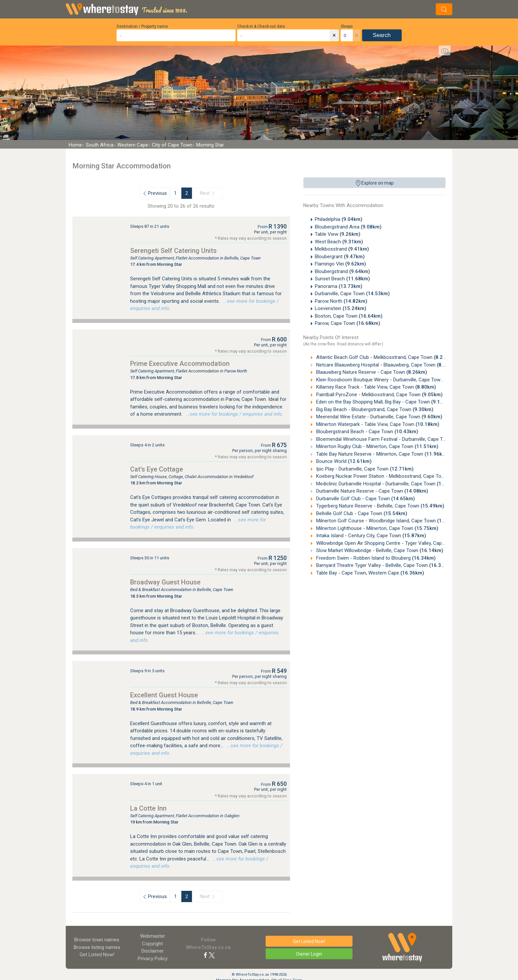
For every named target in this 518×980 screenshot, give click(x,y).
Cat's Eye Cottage (157, 469)
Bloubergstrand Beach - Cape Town (367, 432)
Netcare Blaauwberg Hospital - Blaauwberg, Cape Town (386, 365)
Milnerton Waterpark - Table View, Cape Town (377, 424)
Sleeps (347, 26)
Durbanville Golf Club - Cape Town (365, 499)
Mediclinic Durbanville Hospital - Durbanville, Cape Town (388, 484)
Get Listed (97, 955)
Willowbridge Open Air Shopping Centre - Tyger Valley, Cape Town (399, 543)
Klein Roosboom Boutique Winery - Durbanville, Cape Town (390, 380)
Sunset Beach (342, 279)
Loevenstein (341, 308)
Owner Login (309, 954)
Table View (338, 234)
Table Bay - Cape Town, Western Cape (370, 573)
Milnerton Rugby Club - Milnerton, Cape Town (377, 446)
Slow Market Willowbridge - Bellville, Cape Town (379, 550)
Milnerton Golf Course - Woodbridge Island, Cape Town (388, 521)
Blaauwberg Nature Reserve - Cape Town (371, 372)
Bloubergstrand (342, 271)
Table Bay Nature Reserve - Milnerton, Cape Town (382, 454)
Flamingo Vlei (340, 264)
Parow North (341, 301)
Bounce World (343, 461)
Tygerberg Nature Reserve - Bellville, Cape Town (380, 506)
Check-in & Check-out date (261, 26)
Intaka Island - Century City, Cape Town (370, 536)
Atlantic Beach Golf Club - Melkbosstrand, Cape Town (385, 357)
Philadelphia (339, 219)
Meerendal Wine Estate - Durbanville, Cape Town (379, 417)
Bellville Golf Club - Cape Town (361, 513)
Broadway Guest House (165, 582)
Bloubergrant (340, 257)
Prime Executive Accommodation (180, 364)
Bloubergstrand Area (348, 227)
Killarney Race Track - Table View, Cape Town (375, 387)
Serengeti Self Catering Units (173, 251)
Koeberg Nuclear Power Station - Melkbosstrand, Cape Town (394, 476)
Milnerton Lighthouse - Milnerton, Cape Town (377, 528)
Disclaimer (153, 951)
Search (382, 35)
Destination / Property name (142, 26)
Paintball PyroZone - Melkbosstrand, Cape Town (379, 395)
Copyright (152, 944)
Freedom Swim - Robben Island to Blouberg (375, 558)
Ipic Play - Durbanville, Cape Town (364, 469)
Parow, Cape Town (348, 323)
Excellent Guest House (164, 695)
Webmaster (153, 936)
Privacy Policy (153, 959)
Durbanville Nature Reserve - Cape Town (371, 491)
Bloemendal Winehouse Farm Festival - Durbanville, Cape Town (396, 439)
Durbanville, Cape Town (352, 294)
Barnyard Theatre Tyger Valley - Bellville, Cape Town (384, 565)
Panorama (339, 286)
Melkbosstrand (342, 249)
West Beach (339, 242)
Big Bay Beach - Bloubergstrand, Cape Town (374, 409)
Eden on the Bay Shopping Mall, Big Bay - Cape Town (383, 402)
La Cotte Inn (148, 808)
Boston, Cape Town (349, 316)
